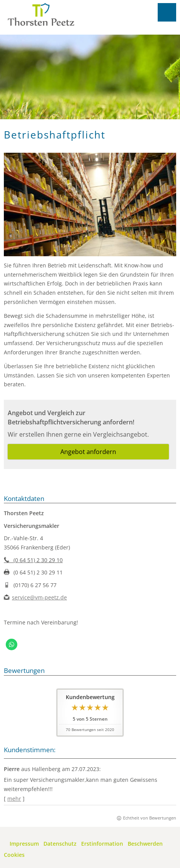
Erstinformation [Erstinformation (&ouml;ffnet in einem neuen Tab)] (102, 844)
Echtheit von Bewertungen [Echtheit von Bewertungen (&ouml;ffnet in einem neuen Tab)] (150, 818)
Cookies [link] (14, 855)
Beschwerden (145, 844)
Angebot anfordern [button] (88, 452)
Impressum (24, 844)
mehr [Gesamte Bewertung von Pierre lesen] (14, 799)
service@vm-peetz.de (39, 597)
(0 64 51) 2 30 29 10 (33, 560)
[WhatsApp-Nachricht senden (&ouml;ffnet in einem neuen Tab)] (12, 644)
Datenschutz (60, 844)
